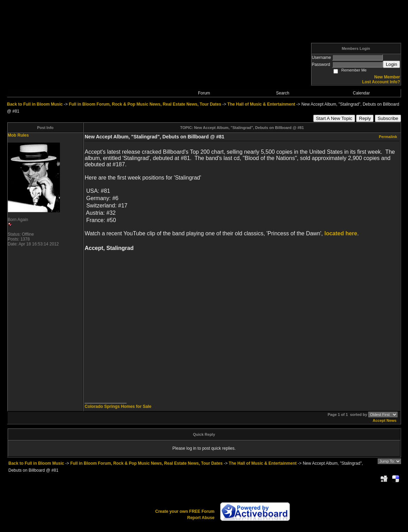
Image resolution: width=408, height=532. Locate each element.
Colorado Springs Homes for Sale (118, 406)
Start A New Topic (334, 118)
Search (283, 93)
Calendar (361, 93)
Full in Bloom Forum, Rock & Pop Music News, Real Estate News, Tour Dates (145, 104)
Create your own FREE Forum (185, 511)
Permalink (388, 137)
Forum (204, 93)
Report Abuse (201, 518)
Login (391, 64)
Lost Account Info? (381, 82)
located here (341, 233)
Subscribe (388, 118)
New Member (387, 77)
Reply (365, 118)
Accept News (385, 420)
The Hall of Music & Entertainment (261, 104)
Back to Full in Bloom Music (35, 104)
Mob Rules (18, 135)
